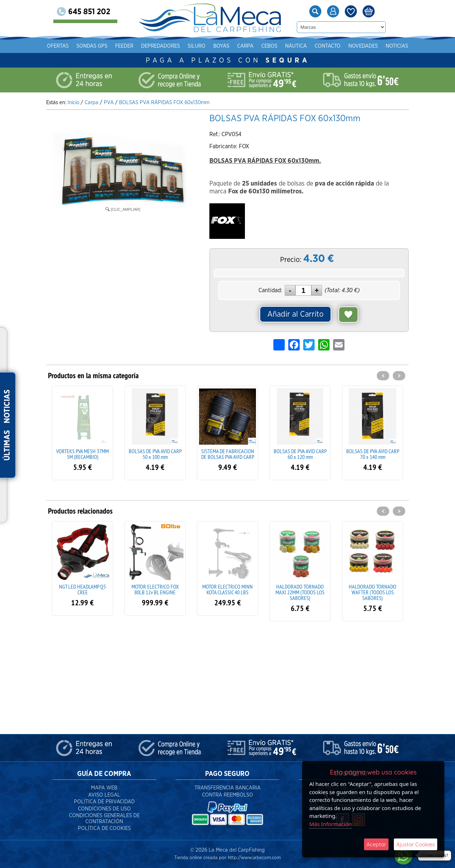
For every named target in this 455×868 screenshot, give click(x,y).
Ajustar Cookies (416, 844)
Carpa (245, 46)
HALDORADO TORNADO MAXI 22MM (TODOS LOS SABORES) (300, 592)
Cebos (269, 46)
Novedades (363, 46)
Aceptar (376, 844)
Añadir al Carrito (295, 314)
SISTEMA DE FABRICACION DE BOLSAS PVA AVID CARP (228, 454)
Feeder (124, 46)
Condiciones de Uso (104, 809)
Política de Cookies (104, 828)
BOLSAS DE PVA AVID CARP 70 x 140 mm (373, 454)
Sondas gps (92, 46)
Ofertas (58, 46)
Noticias (397, 46)
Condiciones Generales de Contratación (104, 819)
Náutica (296, 46)
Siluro (197, 46)
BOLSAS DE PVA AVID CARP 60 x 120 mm (300, 454)
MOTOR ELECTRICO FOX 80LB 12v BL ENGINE (155, 589)
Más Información (331, 824)
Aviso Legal (104, 795)
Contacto (328, 46)
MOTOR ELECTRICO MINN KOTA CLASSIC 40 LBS (227, 589)
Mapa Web (104, 788)
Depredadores (160, 46)
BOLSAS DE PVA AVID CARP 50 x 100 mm (155, 454)
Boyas (221, 46)
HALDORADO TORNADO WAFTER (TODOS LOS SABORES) (373, 592)
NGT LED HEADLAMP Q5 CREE (82, 589)
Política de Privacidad (104, 802)
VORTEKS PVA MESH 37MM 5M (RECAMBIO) (82, 454)
